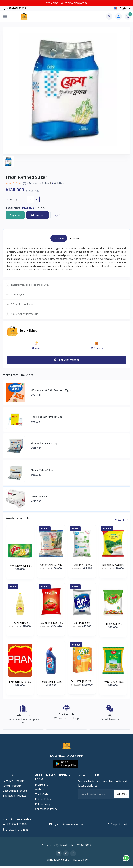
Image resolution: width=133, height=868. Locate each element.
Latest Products (12, 788)
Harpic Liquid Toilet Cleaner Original (51, 682)
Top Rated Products (14, 798)
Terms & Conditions (57, 862)
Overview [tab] (59, 238)
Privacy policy (80, 862)
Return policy (43, 806)
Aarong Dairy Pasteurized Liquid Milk (82, 565)
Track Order (42, 796)
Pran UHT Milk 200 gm (20, 682)
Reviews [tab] (75, 238)
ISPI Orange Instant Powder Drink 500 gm (82, 681)
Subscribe (122, 796)
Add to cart (38, 215)
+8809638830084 (15, 8)
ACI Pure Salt (82, 623)
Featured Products (14, 783)
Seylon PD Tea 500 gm (51, 623)
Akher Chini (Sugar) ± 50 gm (51, 565)
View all (121, 520)
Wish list (40, 792)
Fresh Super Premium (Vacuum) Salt (113, 624)
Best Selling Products (15, 793)
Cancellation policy (46, 811)
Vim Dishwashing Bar (20, 566)
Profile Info (42, 787)
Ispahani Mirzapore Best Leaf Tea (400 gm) (113, 565)
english (121, 8)
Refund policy (43, 801)
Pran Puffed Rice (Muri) (113, 682)
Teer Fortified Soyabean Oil (20, 623)
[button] (66, 766)
